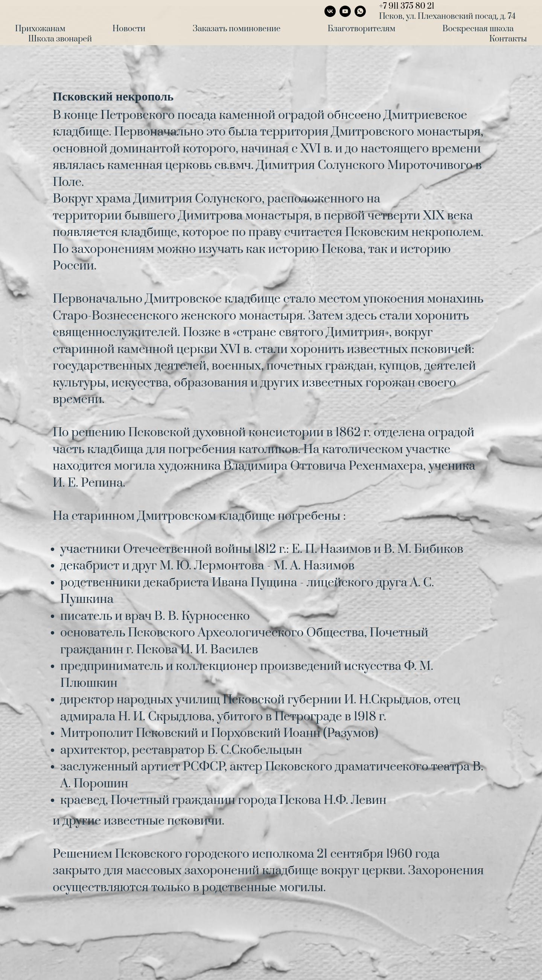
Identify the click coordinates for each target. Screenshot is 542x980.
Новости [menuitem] (129, 29)
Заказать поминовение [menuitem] (237, 29)
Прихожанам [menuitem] (40, 29)
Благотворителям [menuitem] (361, 29)
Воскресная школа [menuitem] (478, 29)
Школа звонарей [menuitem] (60, 39)
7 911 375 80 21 (409, 6)
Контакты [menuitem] (508, 39)
